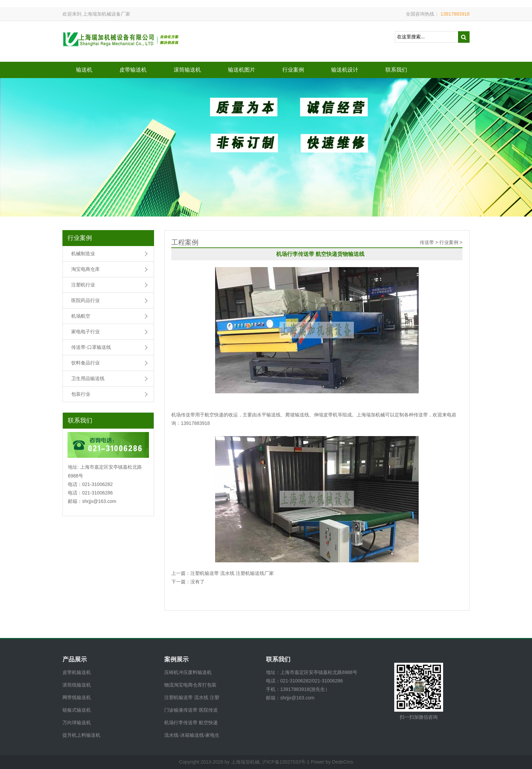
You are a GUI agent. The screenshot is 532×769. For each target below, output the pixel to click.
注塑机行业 (83, 285)
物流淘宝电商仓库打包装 (190, 685)
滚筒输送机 (187, 70)
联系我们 (396, 70)
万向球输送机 (77, 723)
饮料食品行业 (85, 363)
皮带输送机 (133, 70)
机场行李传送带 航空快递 (191, 723)
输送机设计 (345, 70)
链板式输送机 (77, 710)
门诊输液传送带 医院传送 (191, 710)
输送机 (84, 70)
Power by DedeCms (332, 762)
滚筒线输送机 (77, 685)
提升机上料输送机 (81, 735)
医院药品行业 (85, 300)
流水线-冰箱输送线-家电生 (192, 735)
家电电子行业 (85, 332)
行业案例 (293, 70)
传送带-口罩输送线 (91, 347)
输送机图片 (242, 70)
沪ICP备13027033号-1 (286, 762)
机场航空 (81, 316)
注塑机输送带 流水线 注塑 (192, 697)
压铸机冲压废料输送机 (188, 672)
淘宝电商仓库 (85, 269)
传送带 (427, 242)
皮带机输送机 (77, 672)
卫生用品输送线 (88, 378)
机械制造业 (83, 254)
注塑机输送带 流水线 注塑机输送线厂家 (232, 573)
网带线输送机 (77, 697)
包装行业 (81, 394)
